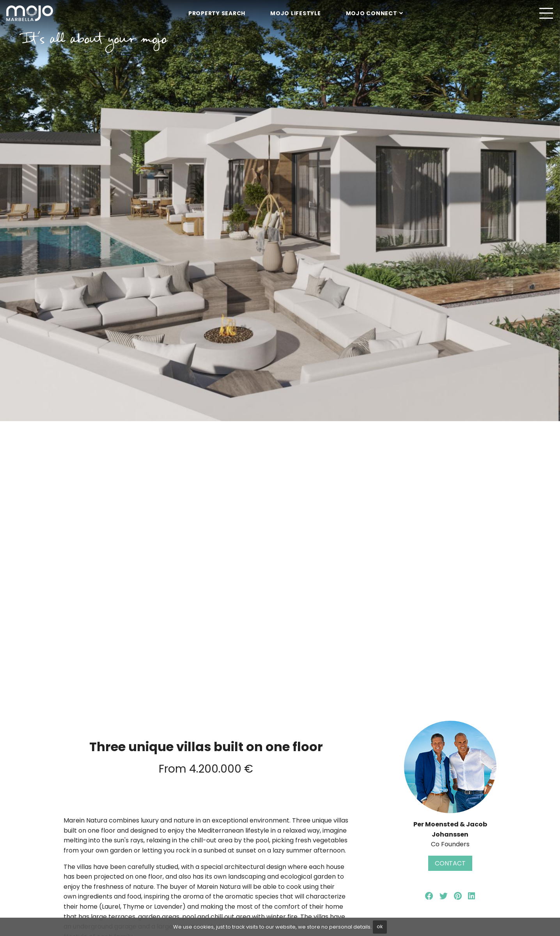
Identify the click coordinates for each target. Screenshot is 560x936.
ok (380, 926)
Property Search (217, 13)
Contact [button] (450, 863)
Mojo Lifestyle (296, 13)
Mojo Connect (372, 13)
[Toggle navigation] (546, 13)
